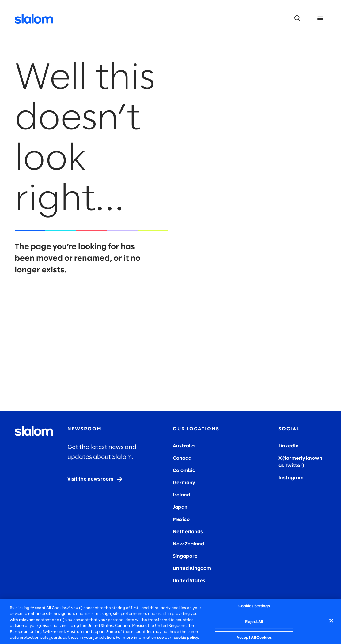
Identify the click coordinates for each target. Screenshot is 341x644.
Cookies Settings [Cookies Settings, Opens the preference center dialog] (254, 607)
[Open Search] (297, 18)
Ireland (181, 495)
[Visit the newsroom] (95, 479)
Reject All (254, 622)
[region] (170, 622)
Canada (182, 458)
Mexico (181, 520)
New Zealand (188, 544)
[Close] (331, 621)
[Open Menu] (320, 18)
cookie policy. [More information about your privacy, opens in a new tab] (186, 638)
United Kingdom (192, 569)
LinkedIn (289, 446)
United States (189, 581)
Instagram (291, 478)
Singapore (185, 556)
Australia (184, 446)
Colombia (184, 471)
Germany (184, 483)
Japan (180, 507)
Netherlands (188, 532)
